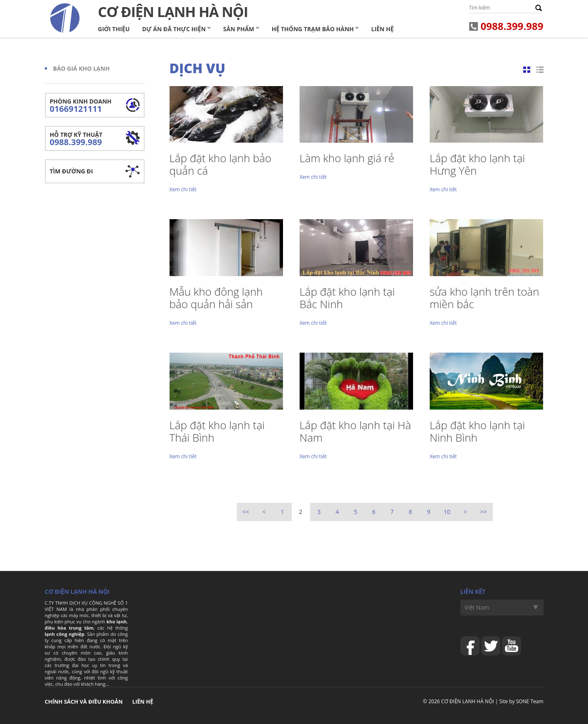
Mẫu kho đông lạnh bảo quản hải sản (216, 298)
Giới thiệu (114, 29)
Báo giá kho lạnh (81, 68)
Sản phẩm (239, 29)
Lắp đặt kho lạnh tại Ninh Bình (477, 431)
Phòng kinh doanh (95, 106)
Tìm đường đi (71, 171)
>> (483, 512)
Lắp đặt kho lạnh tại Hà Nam (356, 431)
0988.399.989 (512, 26)
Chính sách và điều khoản (84, 702)
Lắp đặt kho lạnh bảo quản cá (221, 164)
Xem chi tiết (183, 189)
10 (447, 512)
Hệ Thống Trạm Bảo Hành (313, 29)
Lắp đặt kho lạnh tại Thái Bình (217, 431)
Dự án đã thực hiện (174, 29)
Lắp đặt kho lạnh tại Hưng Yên (477, 164)
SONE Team (530, 701)
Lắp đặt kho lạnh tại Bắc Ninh (347, 298)
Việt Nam (477, 607)
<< (246, 512)
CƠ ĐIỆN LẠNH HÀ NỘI (468, 701)
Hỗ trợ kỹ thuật (95, 139)
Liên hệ (382, 29)
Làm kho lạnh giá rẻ (347, 158)
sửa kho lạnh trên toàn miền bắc (485, 298)
